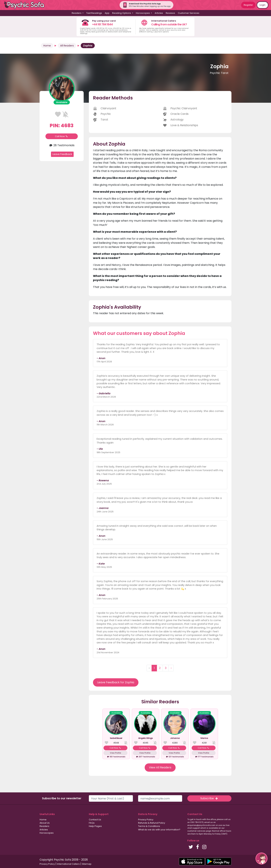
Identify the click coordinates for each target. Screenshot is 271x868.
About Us (45, 823)
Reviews (170, 13)
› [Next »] (171, 668)
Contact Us (95, 820)
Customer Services (189, 13)
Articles (159, 13)
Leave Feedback (62, 154)
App (107, 13)
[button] (261, 859)
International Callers (68, 864)
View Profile (115, 753)
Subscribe (209, 798)
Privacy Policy (146, 820)
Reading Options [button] (122, 13)
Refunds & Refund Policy (152, 823)
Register (248, 5)
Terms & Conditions (149, 826)
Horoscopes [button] (143, 13)
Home (47, 46)
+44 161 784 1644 (102, 24)
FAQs (92, 823)
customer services (196, 831)
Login (263, 5)
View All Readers (160, 767)
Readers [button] (77, 13)
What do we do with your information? (159, 830)
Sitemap (87, 864)
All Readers (67, 46)
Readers (44, 826)
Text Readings (94, 13)
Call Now (62, 136)
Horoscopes (47, 833)
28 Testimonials (62, 145)
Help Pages (95, 826)
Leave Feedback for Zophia (116, 682)
